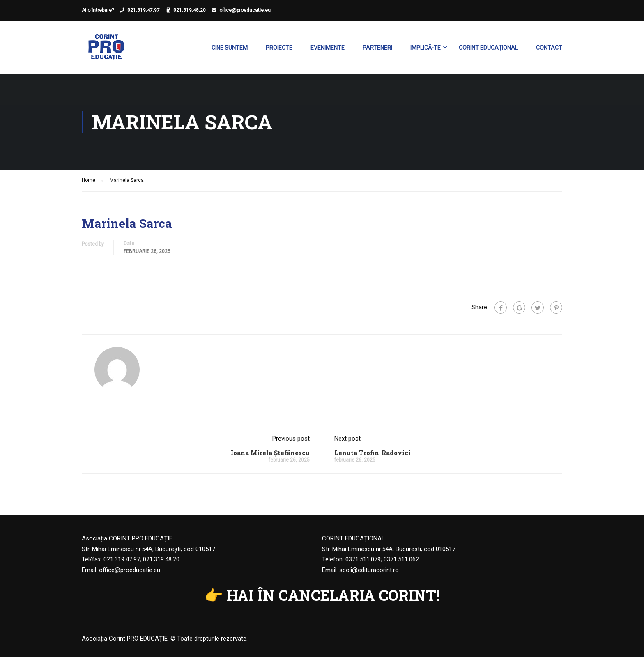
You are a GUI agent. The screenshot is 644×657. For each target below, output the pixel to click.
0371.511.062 (401, 559)
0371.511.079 (363, 559)
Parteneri (377, 48)
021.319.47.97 (144, 10)
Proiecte (279, 48)
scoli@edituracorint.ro (369, 570)
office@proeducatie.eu (245, 10)
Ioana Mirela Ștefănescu (270, 453)
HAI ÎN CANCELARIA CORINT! (333, 595)
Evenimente (328, 48)
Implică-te (425, 48)
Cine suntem (230, 48)
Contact (549, 48)
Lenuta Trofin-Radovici (373, 453)
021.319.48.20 (190, 10)
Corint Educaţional (488, 48)
